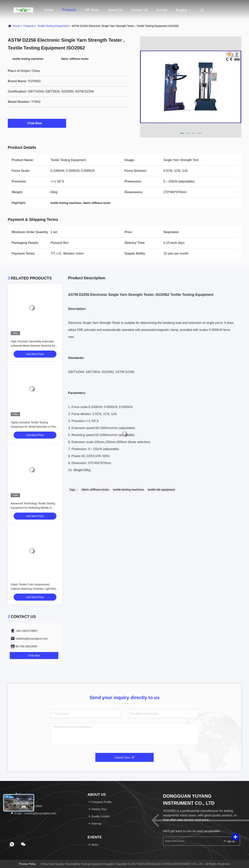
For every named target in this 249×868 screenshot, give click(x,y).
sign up (229, 841)
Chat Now (37, 123)
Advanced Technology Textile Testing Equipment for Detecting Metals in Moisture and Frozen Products (33, 508)
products (29, 26)
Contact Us (139, 10)
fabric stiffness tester (96, 490)
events (162, 10)
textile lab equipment (161, 490)
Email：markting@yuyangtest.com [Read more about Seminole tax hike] (33, 813)
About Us (115, 10)
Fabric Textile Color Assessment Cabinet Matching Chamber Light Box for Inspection (33, 589)
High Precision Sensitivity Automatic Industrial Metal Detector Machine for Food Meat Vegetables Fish (33, 346)
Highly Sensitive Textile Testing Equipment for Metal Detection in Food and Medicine (34, 427)
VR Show (92, 10)
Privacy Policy (28, 864)
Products (69, 10)
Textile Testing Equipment (53, 26)
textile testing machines (128, 490)
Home (49, 10)
